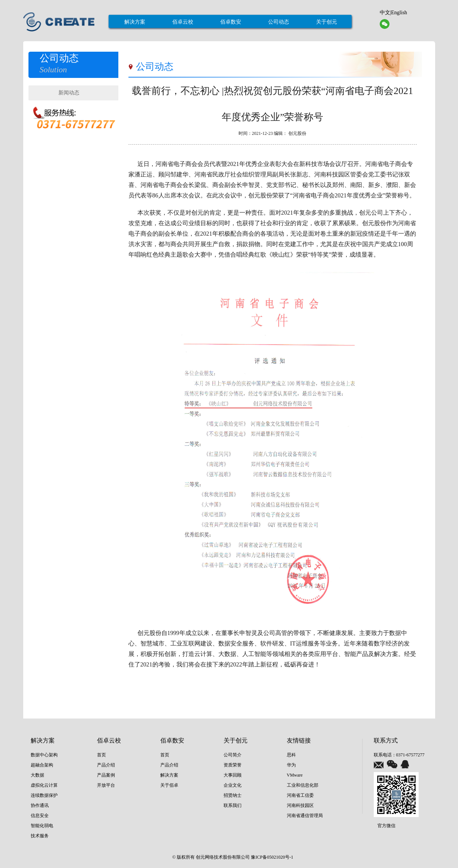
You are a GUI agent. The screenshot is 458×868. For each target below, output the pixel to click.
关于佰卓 (169, 785)
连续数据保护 (44, 795)
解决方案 (135, 22)
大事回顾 (233, 775)
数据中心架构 (44, 755)
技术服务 (40, 836)
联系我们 (233, 805)
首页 (101, 755)
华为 (291, 765)
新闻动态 (69, 93)
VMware (295, 775)
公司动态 (279, 22)
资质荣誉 (233, 765)
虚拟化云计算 (44, 785)
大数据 (37, 775)
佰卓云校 (183, 22)
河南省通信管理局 (305, 816)
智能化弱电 (42, 826)
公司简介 (233, 755)
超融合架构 (42, 765)
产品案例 (106, 775)
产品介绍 (106, 765)
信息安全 (40, 816)
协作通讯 (40, 805)
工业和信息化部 (303, 785)
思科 (291, 755)
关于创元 (327, 22)
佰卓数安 (231, 22)
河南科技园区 (300, 805)
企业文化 (233, 785)
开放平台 (106, 785)
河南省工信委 (300, 795)
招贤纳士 (233, 795)
